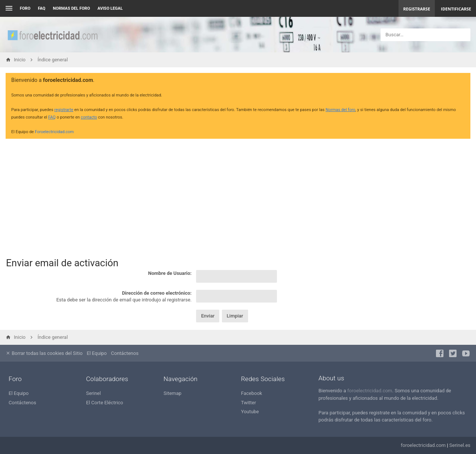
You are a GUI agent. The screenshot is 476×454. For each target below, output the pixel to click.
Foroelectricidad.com (54, 132)
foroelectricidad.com (370, 391)
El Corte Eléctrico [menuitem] (105, 403)
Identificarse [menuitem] (456, 9)
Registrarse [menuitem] (417, 9)
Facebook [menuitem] (251, 393)
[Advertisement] (238, 197)
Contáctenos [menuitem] (125, 353)
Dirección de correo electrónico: (157, 293)
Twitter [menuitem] (248, 403)
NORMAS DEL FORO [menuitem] (71, 8)
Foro (25, 8)
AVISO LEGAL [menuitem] (110, 8)
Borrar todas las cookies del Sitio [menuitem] (44, 353)
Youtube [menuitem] (250, 412)
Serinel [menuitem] (93, 393)
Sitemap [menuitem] (173, 393)
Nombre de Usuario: (170, 273)
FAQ (42, 8)
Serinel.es (460, 445)
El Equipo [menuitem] (97, 353)
